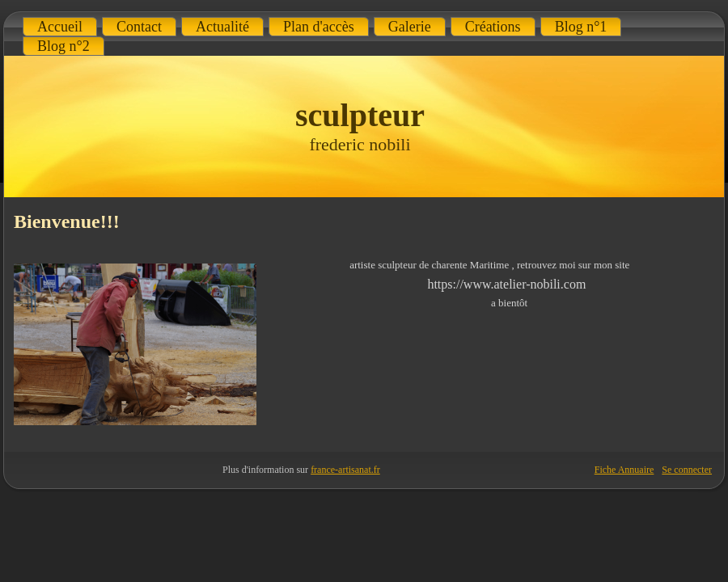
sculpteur (360, 115)
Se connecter (687, 470)
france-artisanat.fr (345, 470)
